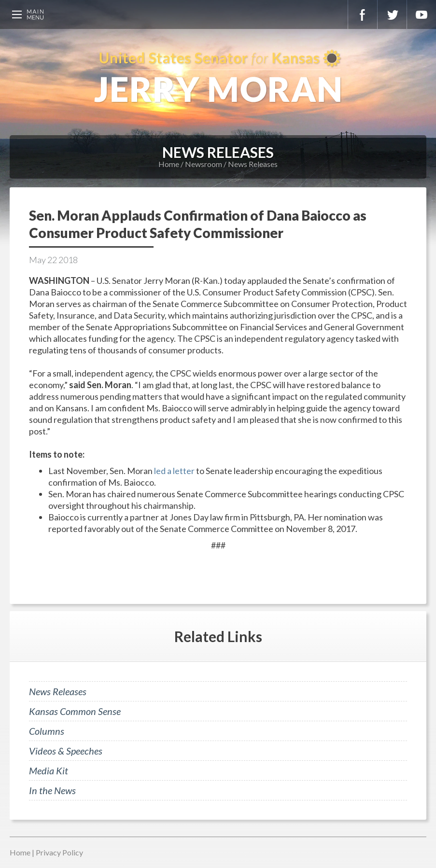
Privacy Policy (59, 852)
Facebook (363, 14)
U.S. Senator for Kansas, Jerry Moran (218, 77)
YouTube (422, 14)
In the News (52, 790)
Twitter (392, 14)
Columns (47, 731)
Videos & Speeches (66, 751)
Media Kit (49, 770)
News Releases (253, 164)
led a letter (174, 471)
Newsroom (204, 164)
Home (169, 164)
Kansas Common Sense (75, 711)
